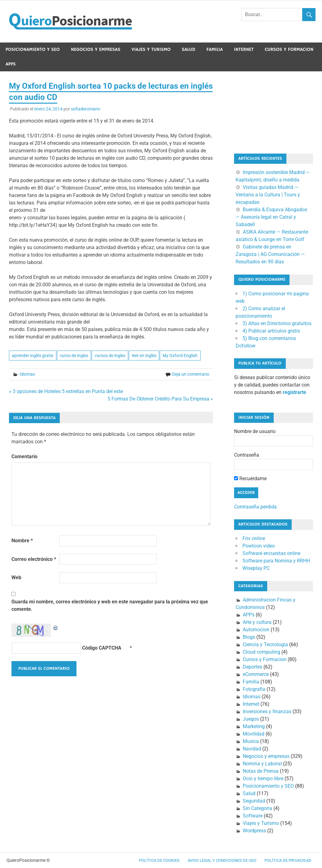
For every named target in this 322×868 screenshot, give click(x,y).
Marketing (254, 726)
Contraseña (247, 455)
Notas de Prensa (261, 771)
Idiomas (27, 374)
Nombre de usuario (255, 431)
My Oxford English (180, 356)
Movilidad (254, 734)
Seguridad (254, 801)
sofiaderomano (86, 109)
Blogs (249, 637)
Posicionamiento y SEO (33, 49)
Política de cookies (159, 860)
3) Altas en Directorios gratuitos (277, 323)
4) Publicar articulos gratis (271, 331)
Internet (244, 49)
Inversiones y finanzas (267, 711)
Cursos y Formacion (289, 49)
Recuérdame (250, 479)
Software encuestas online (271, 553)
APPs (11, 64)
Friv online (254, 538)
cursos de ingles (110, 356)
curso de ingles (74, 356)
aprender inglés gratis (33, 356)
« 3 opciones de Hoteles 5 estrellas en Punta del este (66, 391)
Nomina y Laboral (262, 764)
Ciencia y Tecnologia (265, 644)
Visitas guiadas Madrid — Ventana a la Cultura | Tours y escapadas (268, 195)
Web (16, 577)
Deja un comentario (191, 374)
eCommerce (256, 674)
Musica (251, 741)
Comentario (24, 456)
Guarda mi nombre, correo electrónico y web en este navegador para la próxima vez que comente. (110, 605)
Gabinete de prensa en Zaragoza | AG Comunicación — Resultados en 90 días (270, 254)
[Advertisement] (265, 111)
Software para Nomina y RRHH (276, 561)
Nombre (22, 541)
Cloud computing (261, 652)
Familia (215, 49)
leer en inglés (144, 356)
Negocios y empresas (96, 49)
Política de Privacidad (288, 860)
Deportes (252, 667)
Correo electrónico (34, 559)
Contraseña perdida (255, 507)
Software (253, 816)
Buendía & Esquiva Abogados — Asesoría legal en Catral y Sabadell (271, 217)
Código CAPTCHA (102, 648)
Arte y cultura (257, 622)
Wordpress (254, 831)
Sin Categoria (257, 808)
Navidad (252, 749)
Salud (189, 49)
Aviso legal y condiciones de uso (222, 860)
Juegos (251, 719)
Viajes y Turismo (151, 49)
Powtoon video (259, 546)
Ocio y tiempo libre (263, 779)
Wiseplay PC (256, 568)
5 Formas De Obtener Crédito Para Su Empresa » (160, 399)
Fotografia (254, 689)
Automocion (256, 630)
